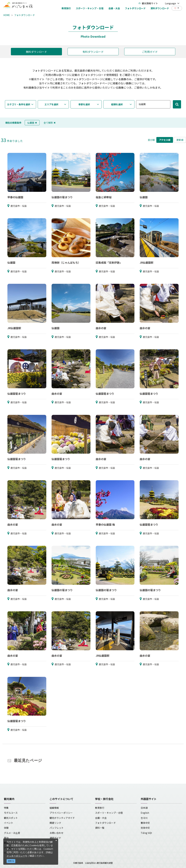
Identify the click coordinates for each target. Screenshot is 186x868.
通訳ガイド (55, 838)
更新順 (180, 140)
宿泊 (6, 838)
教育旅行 (100, 808)
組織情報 (54, 808)
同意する (11, 861)
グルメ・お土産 (12, 833)
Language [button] (172, 3)
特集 (6, 808)
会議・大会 (101, 818)
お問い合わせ (57, 833)
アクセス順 (165, 140)
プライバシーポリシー (61, 813)
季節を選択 (84, 104)
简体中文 (145, 828)
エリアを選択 (51, 104)
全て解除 (50, 123)
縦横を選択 (117, 104)
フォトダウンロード (25, 15)
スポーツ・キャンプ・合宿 (109, 813)
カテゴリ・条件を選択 (19, 104)
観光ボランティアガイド (62, 818)
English (145, 813)
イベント (9, 823)
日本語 (144, 808)
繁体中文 (145, 823)
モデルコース (11, 813)
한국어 (144, 818)
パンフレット (57, 828)
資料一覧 (100, 828)
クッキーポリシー (16, 856)
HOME (7, 15)
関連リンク (55, 823)
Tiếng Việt (146, 833)
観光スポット (11, 818)
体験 (6, 828)
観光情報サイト (148, 3)
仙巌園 (32, 123)
